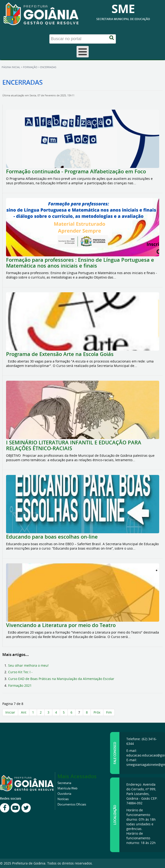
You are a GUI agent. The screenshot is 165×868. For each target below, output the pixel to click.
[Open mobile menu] (83, 52)
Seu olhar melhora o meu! (28, 665)
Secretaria (64, 783)
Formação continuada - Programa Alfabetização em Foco (77, 171)
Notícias (63, 799)
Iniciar (10, 712)
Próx (97, 712)
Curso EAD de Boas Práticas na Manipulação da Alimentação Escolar (61, 679)
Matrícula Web (67, 788)
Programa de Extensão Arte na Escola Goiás (60, 354)
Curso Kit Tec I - (20, 672)
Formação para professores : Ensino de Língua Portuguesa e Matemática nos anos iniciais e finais (80, 263)
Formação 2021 (20, 685)
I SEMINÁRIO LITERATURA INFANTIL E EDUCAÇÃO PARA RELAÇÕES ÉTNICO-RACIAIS (74, 445)
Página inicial (11, 67)
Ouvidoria (64, 794)
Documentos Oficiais (72, 804)
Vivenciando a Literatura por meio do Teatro (61, 625)
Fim (109, 712)
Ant (24, 712)
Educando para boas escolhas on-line (52, 537)
